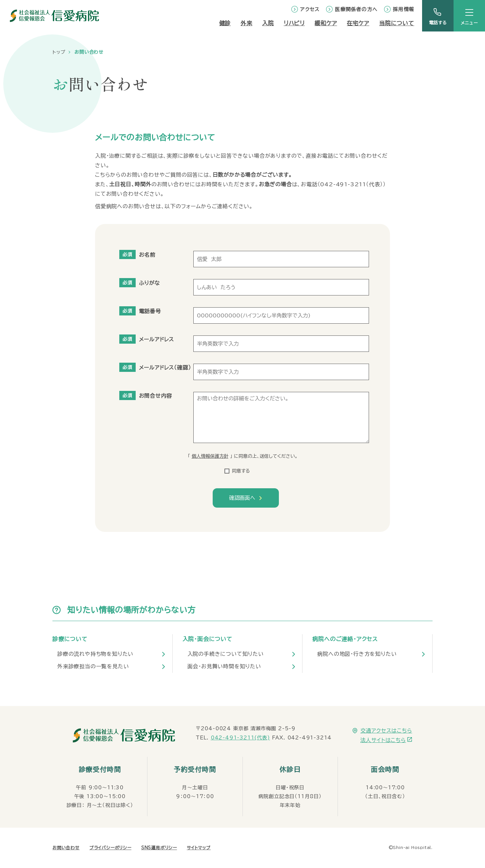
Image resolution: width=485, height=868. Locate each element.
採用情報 (404, 9)
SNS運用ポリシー (159, 848)
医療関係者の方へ (356, 9)
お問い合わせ (66, 848)
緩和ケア (326, 23)
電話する (438, 23)
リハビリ (294, 23)
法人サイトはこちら (383, 740)
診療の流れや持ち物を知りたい (95, 654)
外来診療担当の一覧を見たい (93, 666)
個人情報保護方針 (210, 456)
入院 (268, 23)
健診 (225, 23)
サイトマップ (199, 848)
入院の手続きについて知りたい (226, 654)
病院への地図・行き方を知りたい (357, 654)
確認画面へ (242, 498)
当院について (397, 23)
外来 (246, 23)
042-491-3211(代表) (240, 738)
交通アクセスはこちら (386, 731)
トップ (59, 52)
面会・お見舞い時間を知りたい (224, 666)
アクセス (310, 9)
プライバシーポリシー (110, 848)
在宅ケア (358, 23)
